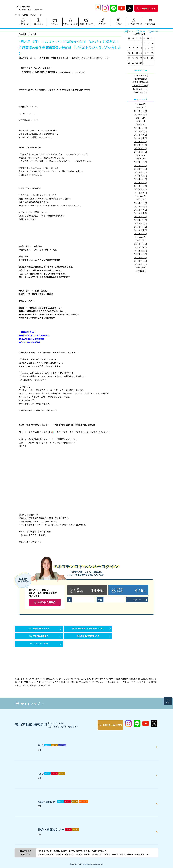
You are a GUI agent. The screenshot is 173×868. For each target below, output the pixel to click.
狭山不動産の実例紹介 (39, 640)
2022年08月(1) (141, 254)
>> (147, 34)
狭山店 (42, 742)
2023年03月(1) (141, 230)
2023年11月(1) (141, 203)
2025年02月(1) (141, 152)
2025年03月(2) (141, 148)
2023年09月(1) (141, 210)
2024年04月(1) (141, 186)
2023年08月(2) (141, 213)
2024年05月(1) (141, 183)
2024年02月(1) (141, 193)
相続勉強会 (139, 79)
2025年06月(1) (141, 138)
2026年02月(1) (141, 111)
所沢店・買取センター (53, 798)
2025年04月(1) (141, 145)
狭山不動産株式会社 (85, 861)
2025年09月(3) (141, 128)
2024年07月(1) (141, 176)
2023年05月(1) (141, 223)
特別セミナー (139, 89)
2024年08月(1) (141, 172)
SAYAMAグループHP (39, 650)
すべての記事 (139, 75)
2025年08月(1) (141, 131)
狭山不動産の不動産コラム (88, 640)
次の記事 (33, 34)
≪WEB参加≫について (28, 120)
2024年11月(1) (141, 162)
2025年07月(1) (141, 135)
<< (135, 34)
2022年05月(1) (141, 264)
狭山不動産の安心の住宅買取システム (88, 630)
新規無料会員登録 (46, 602)
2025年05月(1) (141, 142)
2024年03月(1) (141, 189)
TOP (168, 702)
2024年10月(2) (141, 165)
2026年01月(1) (141, 114)
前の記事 (23, 34)
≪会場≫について (26, 113)
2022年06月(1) (141, 261)
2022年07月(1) (141, 257)
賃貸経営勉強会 (139, 82)
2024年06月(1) (141, 179)
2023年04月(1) (141, 227)
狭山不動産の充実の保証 (39, 630)
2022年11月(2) (141, 244)
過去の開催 (139, 92)
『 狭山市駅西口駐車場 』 (37, 518)
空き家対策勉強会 (139, 86)
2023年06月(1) (141, 220)
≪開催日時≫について (28, 107)
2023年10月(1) (141, 206)
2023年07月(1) (141, 216)
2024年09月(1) (141, 169)
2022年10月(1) (141, 247)
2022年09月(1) (141, 251)
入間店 (42, 770)
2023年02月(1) (141, 234)
